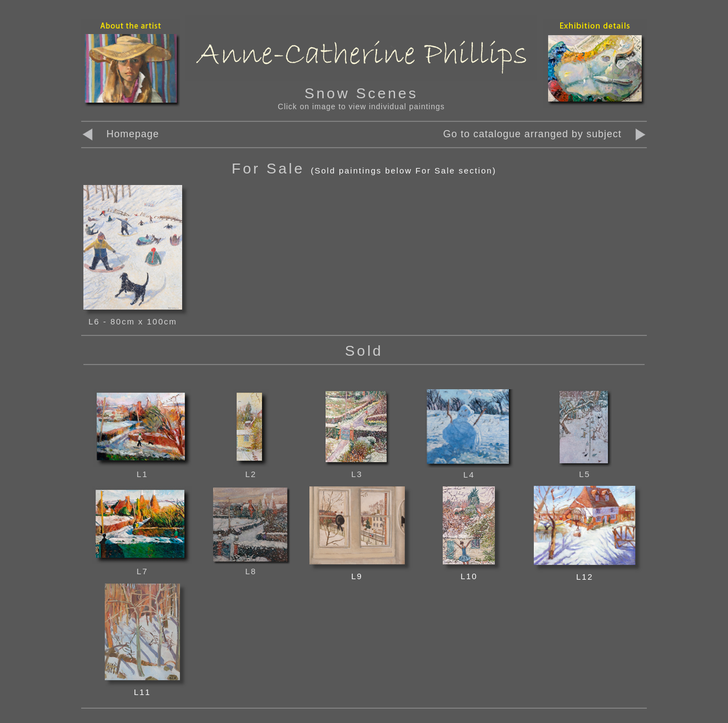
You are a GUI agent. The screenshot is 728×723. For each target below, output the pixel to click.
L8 (251, 566)
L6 (96, 321)
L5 (585, 469)
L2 (251, 469)
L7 (142, 566)
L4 (469, 470)
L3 (357, 469)
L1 (142, 469)
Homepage (120, 134)
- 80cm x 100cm (140, 321)
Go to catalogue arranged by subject (532, 134)
